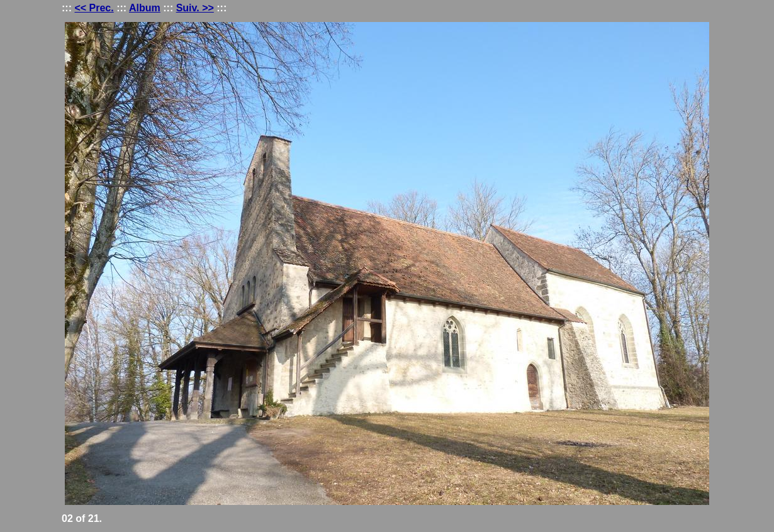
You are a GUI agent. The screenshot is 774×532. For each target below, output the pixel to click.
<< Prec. (94, 8)
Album (145, 8)
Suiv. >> (195, 8)
